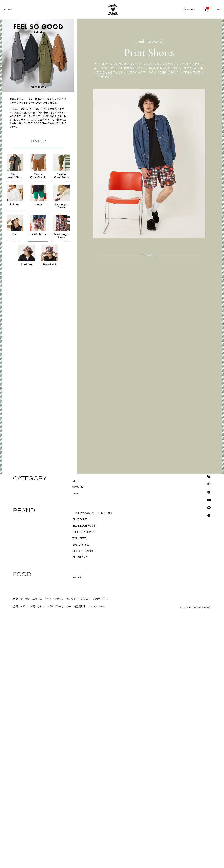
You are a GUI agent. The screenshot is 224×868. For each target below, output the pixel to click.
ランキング (72, 597)
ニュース (37, 597)
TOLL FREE (79, 536)
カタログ (86, 597)
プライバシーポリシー (59, 605)
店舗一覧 (18, 597)
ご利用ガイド (100, 597)
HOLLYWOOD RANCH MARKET (92, 511)
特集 (28, 597)
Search (8, 10)
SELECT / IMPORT (84, 549)
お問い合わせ (37, 605)
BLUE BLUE (80, 517)
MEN (76, 479)
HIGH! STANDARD (84, 530)
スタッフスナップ (54, 597)
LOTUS (77, 575)
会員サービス (20, 605)
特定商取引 (80, 605)
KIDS (76, 492)
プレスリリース (97, 605)
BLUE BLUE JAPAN (84, 524)
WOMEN (78, 485)
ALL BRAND (80, 555)
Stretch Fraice (81, 543)
